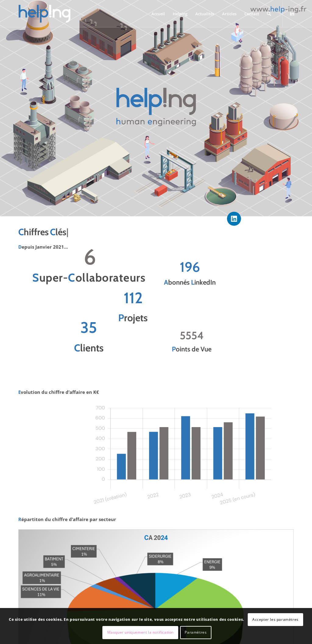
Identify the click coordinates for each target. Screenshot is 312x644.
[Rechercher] (269, 14)
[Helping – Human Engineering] (44, 14)
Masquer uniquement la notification (140, 632)
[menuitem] (158, 14)
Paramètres (196, 632)
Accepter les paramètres (275, 619)
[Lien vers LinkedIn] (292, 13)
